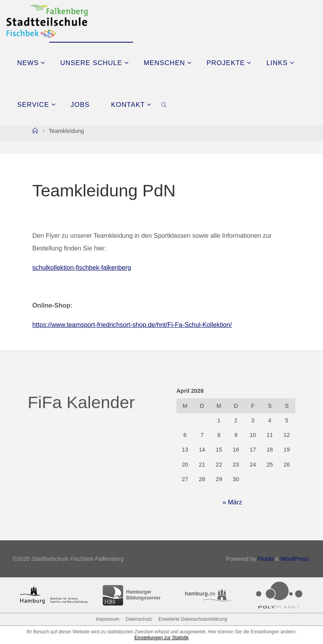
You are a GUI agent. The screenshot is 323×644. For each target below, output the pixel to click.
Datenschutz (139, 619)
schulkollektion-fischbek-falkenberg (82, 267)
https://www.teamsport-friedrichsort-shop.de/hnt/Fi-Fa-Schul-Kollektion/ (132, 325)
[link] (165, 105)
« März (232, 502)
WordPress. (295, 559)
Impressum (108, 619)
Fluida (265, 559)
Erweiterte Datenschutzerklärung (193, 619)
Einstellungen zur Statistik (161, 638)
